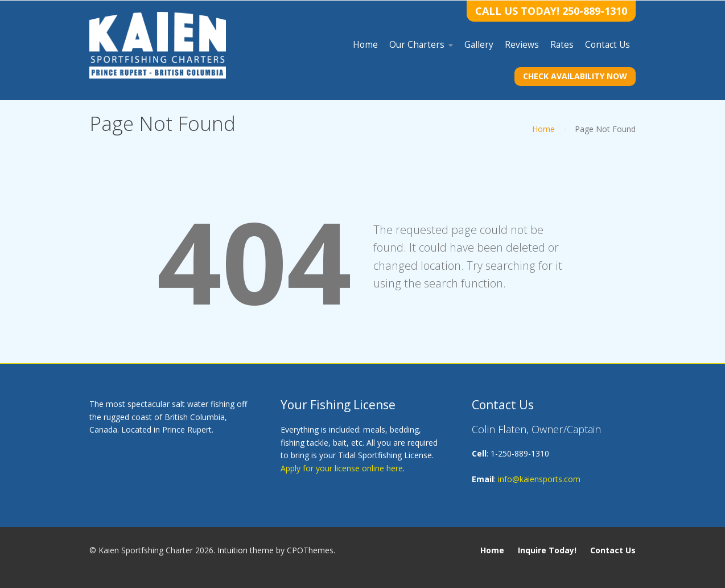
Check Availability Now (575, 76)
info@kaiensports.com (539, 479)
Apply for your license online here (342, 468)
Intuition (232, 550)
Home (543, 129)
